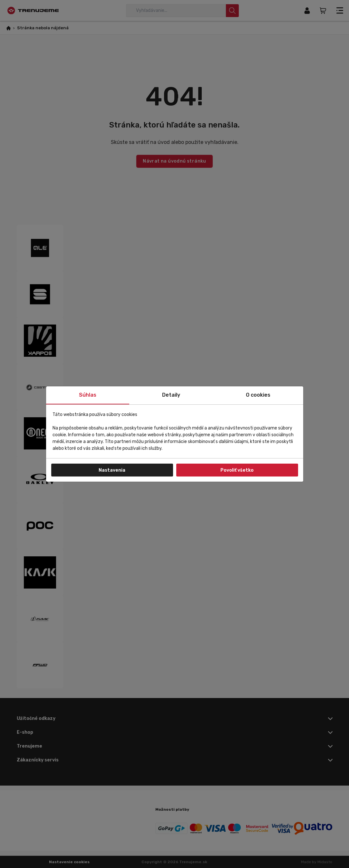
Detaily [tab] (171, 395)
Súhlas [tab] (88, 395)
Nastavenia (112, 470)
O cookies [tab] (258, 395)
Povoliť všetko (237, 470)
